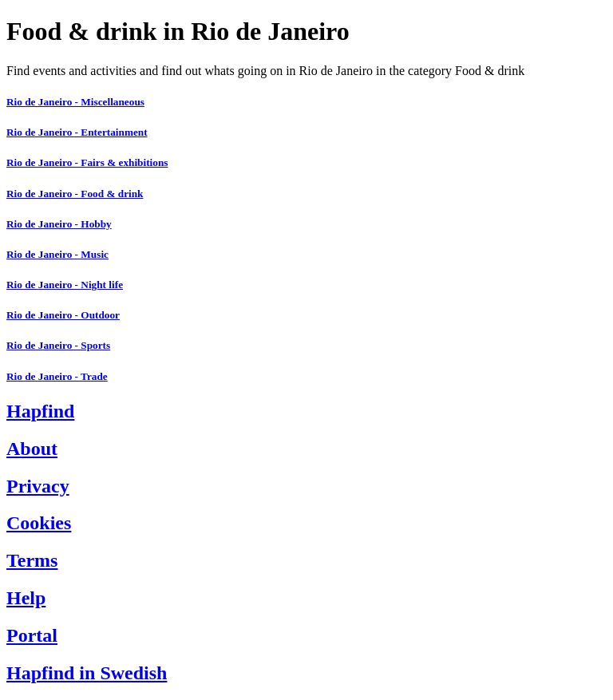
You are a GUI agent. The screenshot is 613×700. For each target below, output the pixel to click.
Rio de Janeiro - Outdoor (63, 315)
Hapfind (40, 411)
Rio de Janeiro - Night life (65, 285)
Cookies (39, 523)
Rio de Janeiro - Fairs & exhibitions (87, 162)
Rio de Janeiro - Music (57, 254)
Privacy (38, 486)
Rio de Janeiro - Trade (57, 376)
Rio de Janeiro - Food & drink (75, 194)
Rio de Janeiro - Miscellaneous (75, 102)
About (32, 449)
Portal (32, 635)
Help (26, 598)
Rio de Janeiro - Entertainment (77, 132)
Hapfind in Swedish (87, 673)
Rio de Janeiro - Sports (58, 345)
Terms (32, 560)
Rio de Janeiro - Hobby (59, 224)
